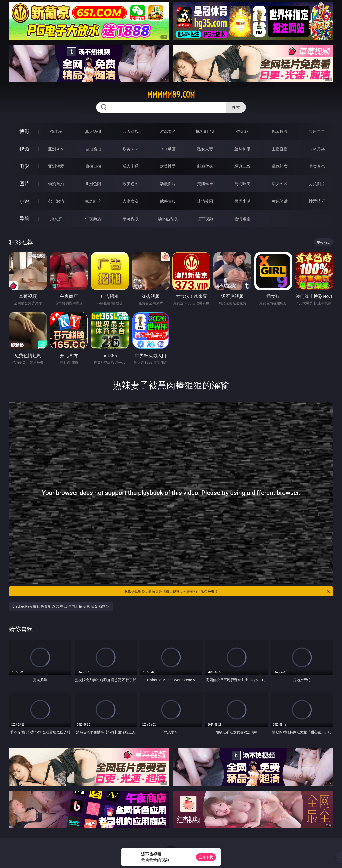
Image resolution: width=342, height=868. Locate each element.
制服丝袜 (205, 166)
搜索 (236, 107)
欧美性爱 (168, 166)
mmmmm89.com (171, 95)
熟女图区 (280, 184)
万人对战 (131, 131)
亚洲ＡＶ (56, 149)
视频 (24, 149)
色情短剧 (242, 219)
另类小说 (242, 201)
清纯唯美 (242, 184)
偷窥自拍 (56, 184)
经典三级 (242, 166)
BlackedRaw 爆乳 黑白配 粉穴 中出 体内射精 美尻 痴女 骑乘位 (61, 606)
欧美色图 (131, 184)
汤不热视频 (168, 219)
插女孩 (56, 219)
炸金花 (242, 131)
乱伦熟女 (280, 166)
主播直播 (280, 149)
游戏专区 (168, 131)
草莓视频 (131, 219)
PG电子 (56, 131)
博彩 (24, 131)
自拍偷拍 (93, 149)
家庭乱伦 (93, 201)
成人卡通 (131, 166)
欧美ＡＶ (131, 149)
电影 (24, 166)
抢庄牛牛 (317, 131)
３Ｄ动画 (168, 149)
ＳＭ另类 (317, 149)
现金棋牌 (280, 131)
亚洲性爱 (56, 166)
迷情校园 (205, 201)
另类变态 (317, 166)
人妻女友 (131, 201)
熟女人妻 (205, 149)
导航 (24, 218)
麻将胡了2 (205, 131)
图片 (24, 184)
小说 (24, 201)
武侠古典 (168, 201)
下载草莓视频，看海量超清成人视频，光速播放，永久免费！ (227, 591)
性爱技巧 (317, 201)
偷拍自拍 (93, 166)
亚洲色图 (93, 184)
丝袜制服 (242, 149)
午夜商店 (93, 219)
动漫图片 (168, 184)
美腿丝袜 (205, 184)
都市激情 (56, 201)
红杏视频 (205, 219)
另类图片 (317, 184)
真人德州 (93, 131)
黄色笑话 (280, 201)
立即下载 (206, 857)
